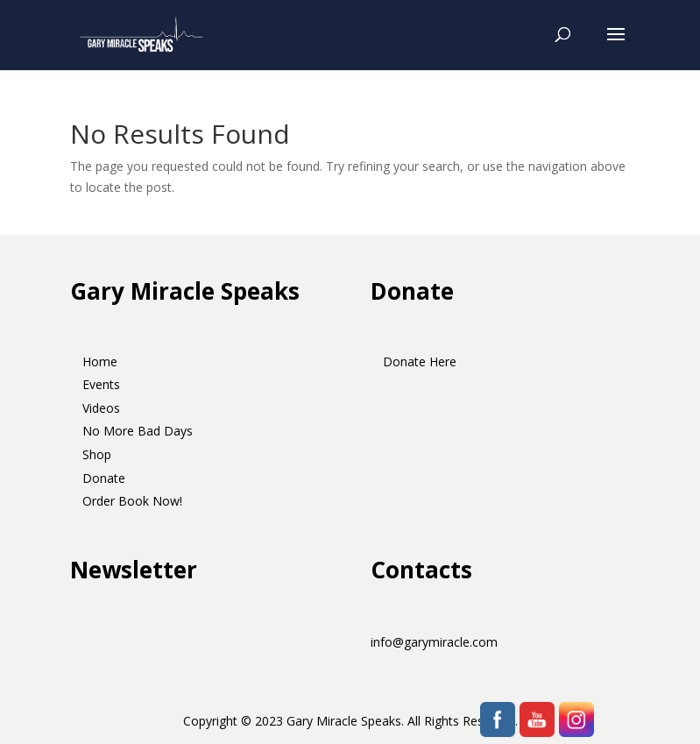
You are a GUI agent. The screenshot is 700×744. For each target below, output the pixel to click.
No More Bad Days (138, 431)
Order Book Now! (132, 501)
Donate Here (420, 361)
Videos (101, 408)
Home (100, 361)
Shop (97, 454)
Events (101, 384)
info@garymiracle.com (434, 642)
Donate (104, 478)
